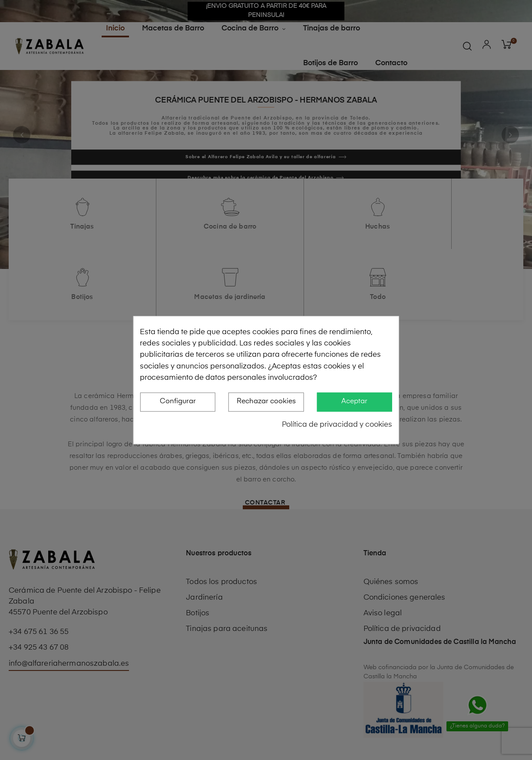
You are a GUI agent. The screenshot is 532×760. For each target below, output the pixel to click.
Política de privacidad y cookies (337, 425)
